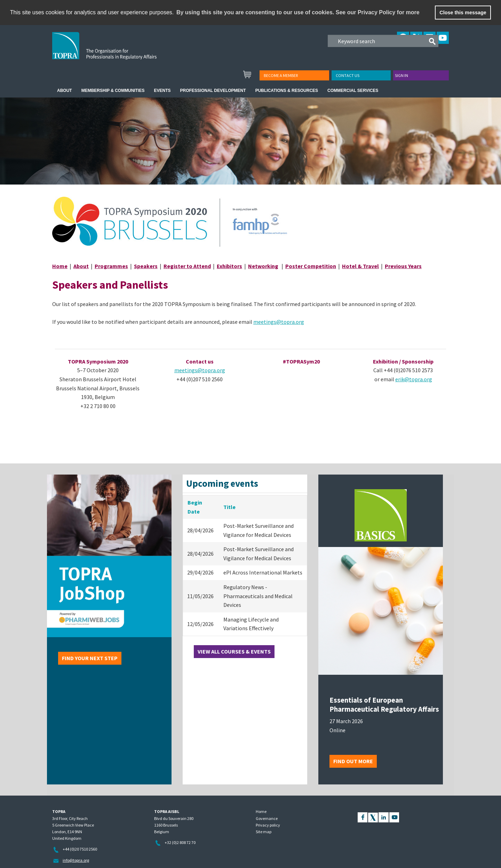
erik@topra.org (414, 379)
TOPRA (119, 51)
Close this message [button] (463, 13)
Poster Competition (311, 266)
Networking (263, 266)
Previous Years (403, 266)
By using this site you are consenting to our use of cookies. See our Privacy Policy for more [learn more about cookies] (298, 12)
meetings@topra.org (279, 322)
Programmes (111, 266)
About (81, 266)
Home (60, 266)
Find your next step (90, 658)
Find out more (353, 761)
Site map (264, 832)
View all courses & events (234, 651)
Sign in (401, 75)
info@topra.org (76, 860)
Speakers (146, 266)
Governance (267, 818)
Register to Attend (187, 266)
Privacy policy (268, 825)
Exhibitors (229, 266)
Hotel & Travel (360, 266)
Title (229, 507)
